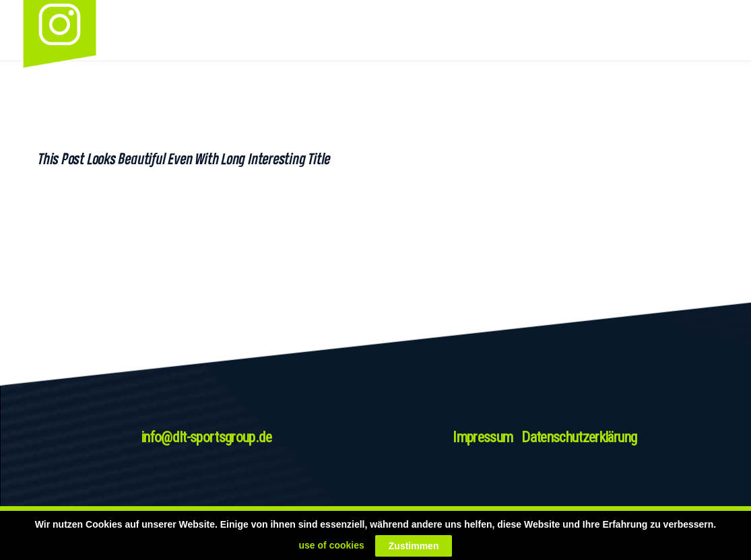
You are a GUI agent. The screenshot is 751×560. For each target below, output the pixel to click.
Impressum (483, 437)
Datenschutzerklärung (579, 437)
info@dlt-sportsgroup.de (206, 437)
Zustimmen (414, 546)
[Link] (682, 30)
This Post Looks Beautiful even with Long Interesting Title (183, 159)
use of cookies (332, 545)
